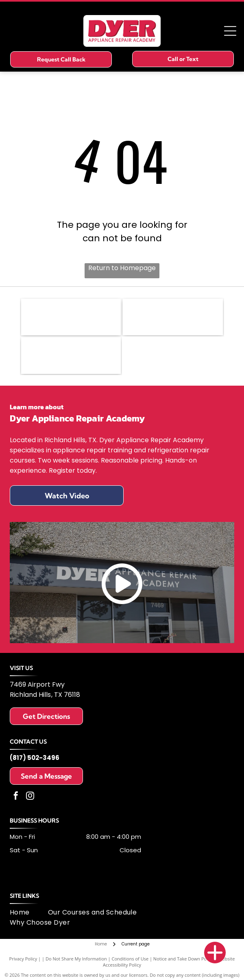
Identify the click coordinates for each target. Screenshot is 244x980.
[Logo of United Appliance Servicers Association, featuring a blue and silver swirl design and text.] (173, 317)
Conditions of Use (130, 959)
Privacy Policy (23, 959)
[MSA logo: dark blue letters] (71, 356)
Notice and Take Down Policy (183, 959)
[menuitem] (29, 912)
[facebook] (16, 797)
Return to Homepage (122, 268)
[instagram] (30, 797)
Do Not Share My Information (76, 959)
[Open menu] (230, 31)
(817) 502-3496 (35, 758)
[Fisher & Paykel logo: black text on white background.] (71, 317)
